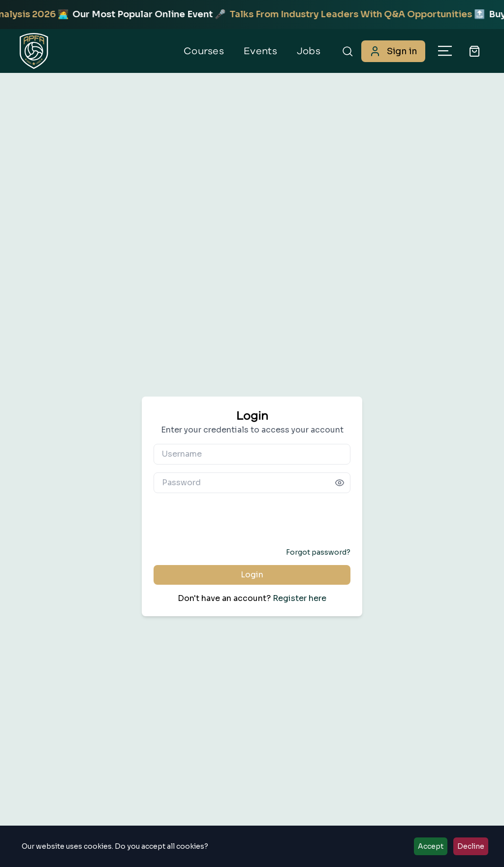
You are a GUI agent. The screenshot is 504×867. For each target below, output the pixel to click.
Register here (299, 598)
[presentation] (252, 520)
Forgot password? (318, 552)
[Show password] (340, 483)
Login (252, 575)
